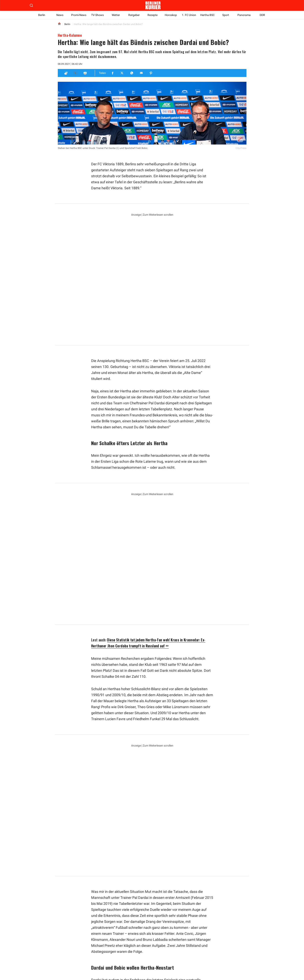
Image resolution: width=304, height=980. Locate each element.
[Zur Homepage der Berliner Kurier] (153, 5)
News (60, 15)
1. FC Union (189, 15)
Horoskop (171, 15)
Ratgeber (134, 15)
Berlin (42, 15)
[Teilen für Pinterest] (151, 73)
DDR (262, 15)
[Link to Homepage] (59, 24)
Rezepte (152, 15)
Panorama (244, 15)
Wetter (116, 15)
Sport (226, 15)
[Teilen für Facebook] (113, 73)
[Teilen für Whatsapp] (132, 73)
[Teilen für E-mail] (142, 73)
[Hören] (75, 73)
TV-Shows (97, 15)
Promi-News (79, 15)
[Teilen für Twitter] (122, 73)
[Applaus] (66, 73)
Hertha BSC (207, 15)
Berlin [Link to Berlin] (67, 24)
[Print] (85, 73)
